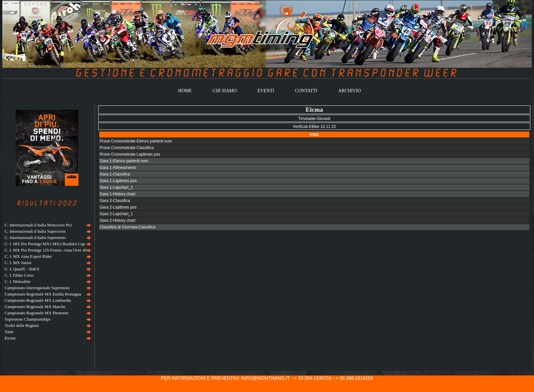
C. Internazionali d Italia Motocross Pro (38, 225)
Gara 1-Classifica (115, 174)
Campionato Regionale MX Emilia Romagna (43, 294)
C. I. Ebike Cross (19, 275)
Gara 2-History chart (117, 220)
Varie (9, 332)
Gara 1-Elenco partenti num (124, 161)
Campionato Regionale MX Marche (35, 307)
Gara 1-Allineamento (118, 168)
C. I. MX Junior (18, 263)
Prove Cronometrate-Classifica (127, 148)
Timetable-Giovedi (314, 119)
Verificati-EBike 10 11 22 (314, 127)
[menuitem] (47, 225)
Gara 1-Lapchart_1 (116, 187)
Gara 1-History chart (117, 194)
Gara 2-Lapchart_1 (116, 214)
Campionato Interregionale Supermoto (37, 288)
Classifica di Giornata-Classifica (128, 227)
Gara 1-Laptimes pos (118, 181)
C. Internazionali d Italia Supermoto (35, 238)
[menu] (47, 282)
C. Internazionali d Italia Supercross (35, 231)
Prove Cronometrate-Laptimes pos (130, 154)
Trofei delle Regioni (22, 326)
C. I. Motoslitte (18, 282)
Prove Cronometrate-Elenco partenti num (136, 141)
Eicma (10, 338)
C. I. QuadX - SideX (22, 269)
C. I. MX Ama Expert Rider (28, 256)
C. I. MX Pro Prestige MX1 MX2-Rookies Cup (45, 244)
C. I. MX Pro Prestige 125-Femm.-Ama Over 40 (46, 250)
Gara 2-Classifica (115, 201)
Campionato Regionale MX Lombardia (38, 300)
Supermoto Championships (28, 319)
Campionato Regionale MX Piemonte (37, 313)
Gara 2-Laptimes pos (118, 207)
